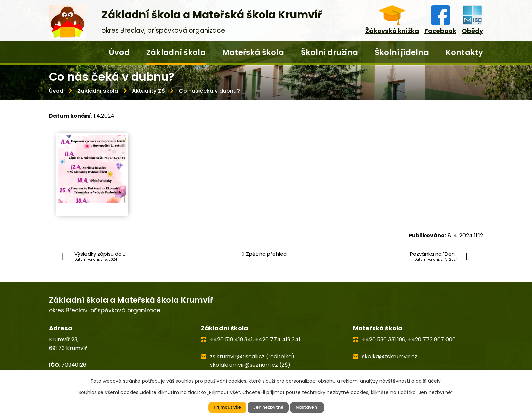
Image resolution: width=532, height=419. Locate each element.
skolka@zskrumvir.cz (390, 356)
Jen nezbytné (268, 407)
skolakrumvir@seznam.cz (244, 365)
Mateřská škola (253, 52)
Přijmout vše (225, 407)
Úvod (119, 52)
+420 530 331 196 (384, 339)
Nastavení (309, 407)
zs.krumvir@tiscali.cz (237, 356)
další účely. (429, 380)
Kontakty (464, 52)
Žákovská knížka (392, 31)
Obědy (472, 31)
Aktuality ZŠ (148, 91)
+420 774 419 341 (278, 339)
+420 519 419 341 (231, 339)
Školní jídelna (402, 52)
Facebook (440, 31)
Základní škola (176, 52)
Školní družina (329, 52)
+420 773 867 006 (432, 339)
